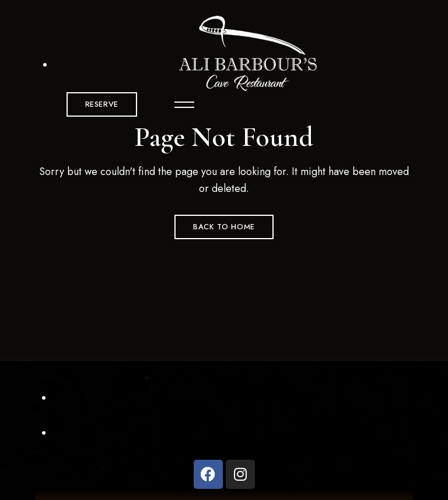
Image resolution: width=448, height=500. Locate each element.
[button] (102, 104)
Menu (179, 104)
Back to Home (224, 227)
